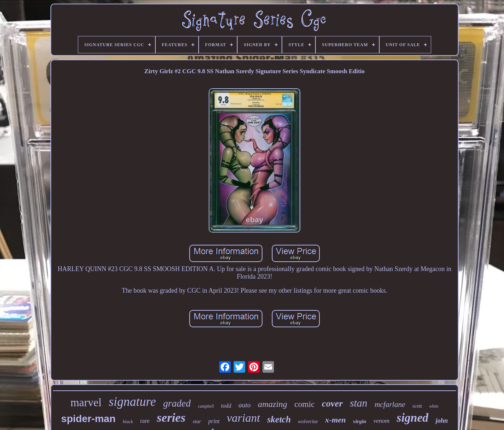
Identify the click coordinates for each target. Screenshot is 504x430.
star (197, 421)
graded (177, 403)
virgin (360, 421)
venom (381, 421)
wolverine (308, 422)
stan (359, 403)
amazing (272, 404)
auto (244, 405)
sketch (279, 419)
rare (145, 421)
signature (132, 402)
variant (243, 418)
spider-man (89, 419)
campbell (206, 406)
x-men (335, 420)
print (214, 421)
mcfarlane (390, 404)
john (442, 421)
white (434, 406)
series (171, 418)
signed (412, 418)
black (128, 422)
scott (417, 406)
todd (226, 406)
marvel (86, 402)
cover (332, 404)
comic (305, 404)
